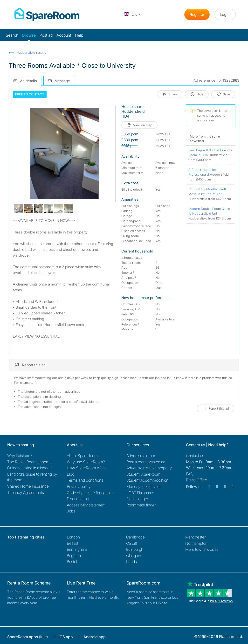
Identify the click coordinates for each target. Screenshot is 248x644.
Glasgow (134, 556)
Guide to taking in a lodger (29, 468)
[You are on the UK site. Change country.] (133, 14)
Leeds (131, 562)
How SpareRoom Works (87, 468)
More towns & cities (202, 549)
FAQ (190, 474)
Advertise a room (141, 456)
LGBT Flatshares (140, 493)
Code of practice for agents (90, 493)
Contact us (195, 456)
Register (197, 14)
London (73, 537)
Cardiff (132, 543)
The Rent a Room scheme (29, 462)
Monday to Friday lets (144, 486)
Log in (225, 14)
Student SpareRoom (143, 474)
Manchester (195, 537)
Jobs (71, 511)
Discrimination (79, 499)
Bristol (72, 562)
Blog (71, 474)
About (82, 456)
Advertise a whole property (149, 468)
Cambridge (135, 537)
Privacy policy (79, 486)
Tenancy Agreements (26, 492)
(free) (28, 637)
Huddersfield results (31, 53)
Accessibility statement (86, 505)
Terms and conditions (85, 480)
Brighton (74, 556)
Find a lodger (137, 499)
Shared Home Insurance (28, 486)
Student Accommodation (147, 480)
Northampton (196, 543)
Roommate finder (141, 505)
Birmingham (77, 549)
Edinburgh (135, 549)
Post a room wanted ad (146, 462)
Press (196, 480)
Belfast (72, 543)
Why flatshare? (20, 456)
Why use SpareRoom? (86, 462)
